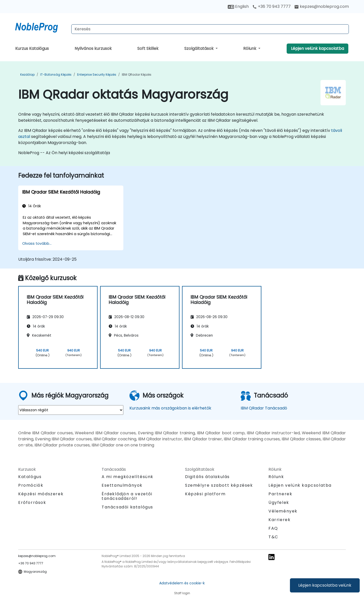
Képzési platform (205, 494)
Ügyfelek (279, 502)
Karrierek (279, 520)
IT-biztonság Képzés (56, 75)
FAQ (273, 528)
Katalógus (30, 477)
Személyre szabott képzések (219, 485)
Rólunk (250, 48)
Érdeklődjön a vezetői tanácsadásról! (127, 496)
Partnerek (280, 494)
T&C (273, 537)
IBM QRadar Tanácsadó (264, 408)
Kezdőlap (27, 75)
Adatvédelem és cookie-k (182, 583)
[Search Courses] (210, 29)
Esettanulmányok (122, 485)
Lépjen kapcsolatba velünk (325, 585)
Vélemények (283, 511)
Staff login (182, 593)
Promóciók (31, 485)
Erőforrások (32, 502)
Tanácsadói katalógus (127, 507)
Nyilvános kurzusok (93, 48)
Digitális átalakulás (207, 477)
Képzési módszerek (41, 494)
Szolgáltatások (199, 48)
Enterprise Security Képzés (97, 75)
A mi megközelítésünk (128, 477)
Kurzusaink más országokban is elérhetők (170, 408)
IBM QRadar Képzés (137, 75)
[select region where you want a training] (71, 410)
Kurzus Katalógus (32, 48)
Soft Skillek (148, 48)
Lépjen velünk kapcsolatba (317, 48)
